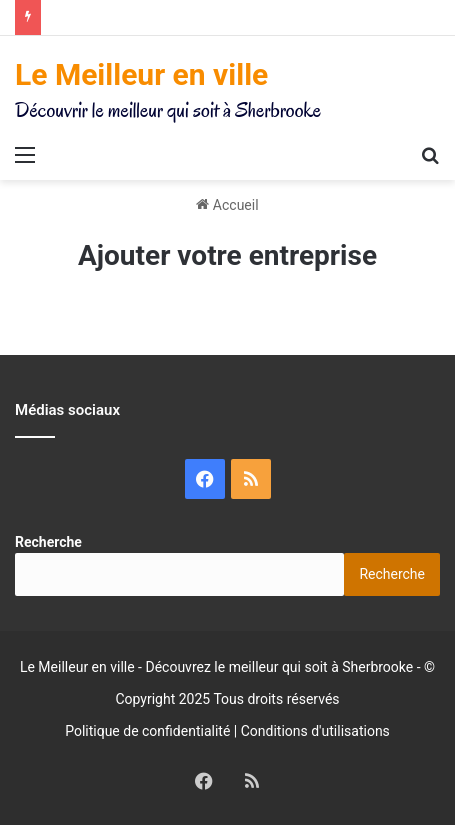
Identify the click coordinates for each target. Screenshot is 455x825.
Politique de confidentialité (147, 731)
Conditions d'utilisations (315, 731)
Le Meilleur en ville (77, 667)
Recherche (48, 542)
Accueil (227, 205)
